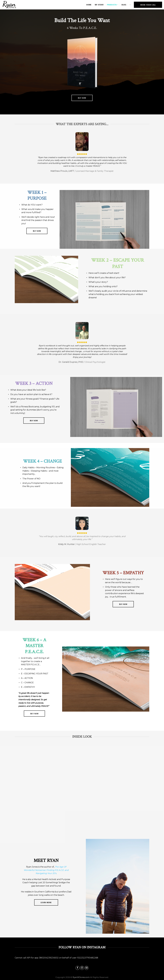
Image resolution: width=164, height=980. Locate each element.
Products (113, 5)
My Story (99, 5)
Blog (124, 5)
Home (89, 5)
